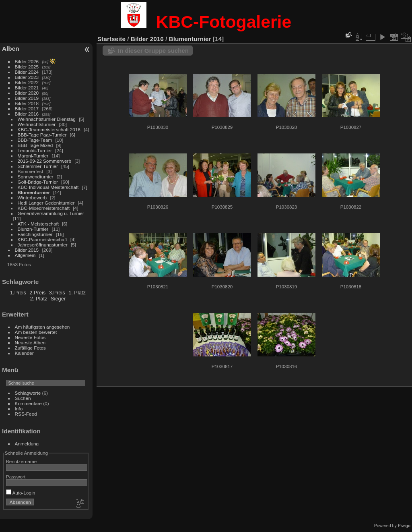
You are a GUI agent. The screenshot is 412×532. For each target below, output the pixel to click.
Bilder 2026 (27, 61)
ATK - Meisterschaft (38, 224)
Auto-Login (21, 493)
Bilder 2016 (27, 114)
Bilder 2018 (27, 103)
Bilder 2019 (27, 98)
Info (19, 409)
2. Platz (39, 299)
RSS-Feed (26, 414)
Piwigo (404, 526)
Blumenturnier (34, 192)
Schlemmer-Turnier (38, 166)
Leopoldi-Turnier (35, 150)
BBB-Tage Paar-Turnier (42, 135)
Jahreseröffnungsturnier (43, 245)
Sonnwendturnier (36, 177)
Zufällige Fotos (30, 348)
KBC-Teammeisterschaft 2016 (49, 129)
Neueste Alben (30, 343)
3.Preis (57, 293)
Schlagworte (28, 393)
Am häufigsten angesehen (42, 327)
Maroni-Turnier (33, 156)
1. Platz (77, 293)
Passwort (16, 477)
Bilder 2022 (27, 82)
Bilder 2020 (27, 93)
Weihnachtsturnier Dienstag (47, 119)
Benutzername (22, 461)
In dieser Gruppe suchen (153, 51)
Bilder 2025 (27, 67)
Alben (11, 49)
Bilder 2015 (27, 250)
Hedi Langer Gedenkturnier (46, 203)
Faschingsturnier (35, 234)
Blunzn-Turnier (33, 229)
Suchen (23, 398)
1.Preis (18, 293)
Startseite (111, 39)
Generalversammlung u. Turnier (51, 213)
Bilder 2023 (27, 77)
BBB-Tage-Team (35, 140)
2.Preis (37, 293)
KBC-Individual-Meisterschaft (48, 187)
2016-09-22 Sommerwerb (44, 161)
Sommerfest (30, 171)
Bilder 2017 (27, 109)
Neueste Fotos (30, 337)
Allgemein (25, 255)
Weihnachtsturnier (37, 124)
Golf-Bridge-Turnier (38, 182)
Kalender (24, 353)
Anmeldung (27, 444)
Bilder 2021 (27, 88)
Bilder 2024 (27, 72)
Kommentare (28, 403)
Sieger (58, 299)
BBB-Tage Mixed (35, 145)
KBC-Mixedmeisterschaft (44, 208)
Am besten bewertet (36, 332)
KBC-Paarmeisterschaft (42, 239)
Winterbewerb (32, 198)
